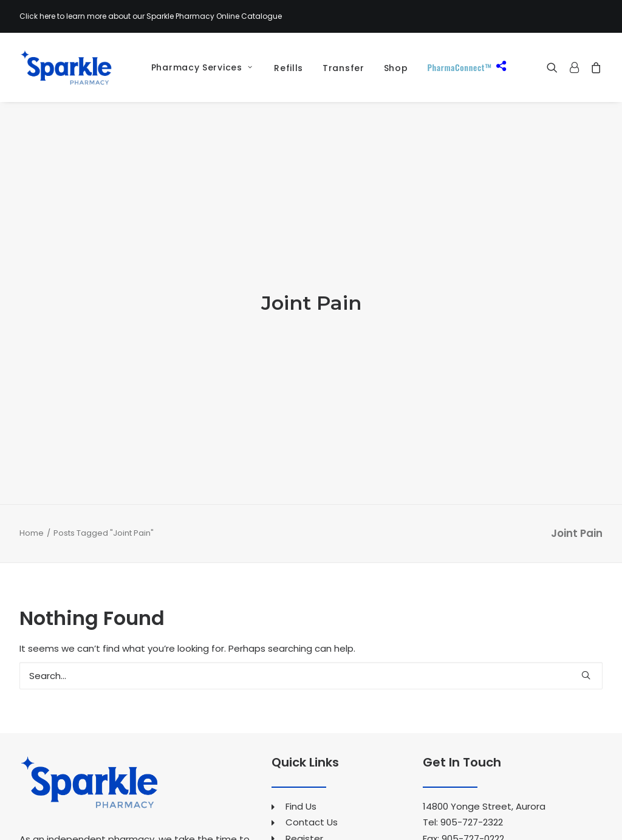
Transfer (343, 68)
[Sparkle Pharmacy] (66, 67)
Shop (396, 68)
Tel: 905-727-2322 (463, 727)
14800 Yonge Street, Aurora (484, 712)
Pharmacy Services (202, 67)
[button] (555, 67)
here (47, 16)
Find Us (301, 712)
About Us (306, 759)
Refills (289, 68)
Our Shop (306, 823)
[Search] (311, 581)
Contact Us (312, 727)
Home (32, 438)
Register (304, 743)
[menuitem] (197, 67)
